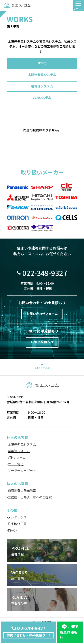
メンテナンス (17, 517)
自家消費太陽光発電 (22, 490)
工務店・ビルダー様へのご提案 (30, 497)
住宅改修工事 (17, 524)
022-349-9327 (30, 628)
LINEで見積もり (42, 342)
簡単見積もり (69, 632)
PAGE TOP (42, 368)
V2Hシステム (42, 97)
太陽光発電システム (42, 75)
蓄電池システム (42, 86)
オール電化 (16, 464)
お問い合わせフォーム (42, 314)
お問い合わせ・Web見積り (26, 635)
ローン (12, 530)
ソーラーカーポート (22, 470)
